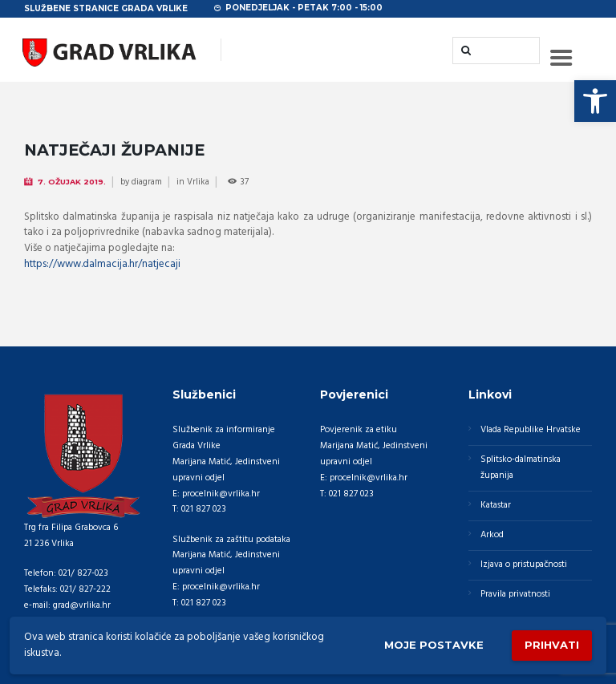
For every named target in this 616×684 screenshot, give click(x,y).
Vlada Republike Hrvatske (531, 430)
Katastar (496, 505)
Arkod (492, 535)
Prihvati (552, 645)
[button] (595, 101)
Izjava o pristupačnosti (524, 565)
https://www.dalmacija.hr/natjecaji (102, 264)
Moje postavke (434, 645)
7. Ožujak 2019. (72, 182)
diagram (147, 182)
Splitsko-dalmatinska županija (521, 467)
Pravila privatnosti (515, 594)
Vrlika (198, 182)
